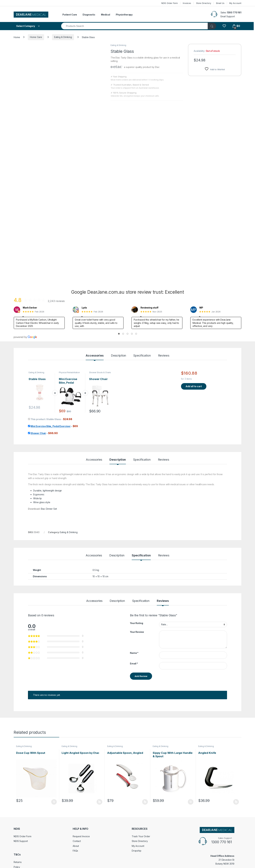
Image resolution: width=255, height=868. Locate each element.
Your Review (137, 632)
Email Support (228, 16)
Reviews (164, 356)
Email (134, 664)
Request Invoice (81, 836)
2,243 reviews (56, 301)
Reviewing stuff (149, 308)
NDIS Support (21, 841)
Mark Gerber (30, 308)
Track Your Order (141, 836)
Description (118, 356)
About (76, 846)
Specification (142, 356)
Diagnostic (89, 15)
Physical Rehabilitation (69, 372)
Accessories (95, 356)
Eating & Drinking (63, 37)
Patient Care (70, 15)
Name (134, 653)
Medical (106, 15)
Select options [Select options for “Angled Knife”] (236, 802)
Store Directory (204, 3)
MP (201, 308)
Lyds (84, 308)
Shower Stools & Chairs (100, 372)
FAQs (75, 851)
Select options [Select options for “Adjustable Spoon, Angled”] (145, 802)
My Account (235, 3)
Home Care (36, 37)
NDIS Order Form (170, 3)
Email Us (220, 3)
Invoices (187, 3)
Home (17, 37)
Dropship (137, 851)
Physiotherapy (124, 15)
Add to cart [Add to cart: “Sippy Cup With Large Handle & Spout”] (191, 802)
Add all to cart (194, 386)
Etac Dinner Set (49, 509)
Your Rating (136, 623)
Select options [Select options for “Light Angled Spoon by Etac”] (99, 802)
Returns (18, 862)
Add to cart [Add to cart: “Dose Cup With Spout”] (54, 802)
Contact (77, 841)
